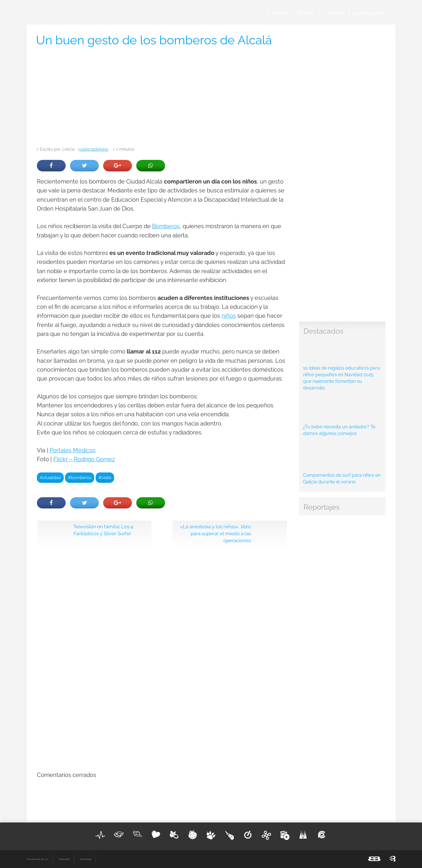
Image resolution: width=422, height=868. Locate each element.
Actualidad (50, 478)
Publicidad (64, 859)
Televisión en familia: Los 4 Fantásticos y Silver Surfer (103, 530)
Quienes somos (370, 13)
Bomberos (166, 226)
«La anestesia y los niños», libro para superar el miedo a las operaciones (215, 534)
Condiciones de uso (38, 859)
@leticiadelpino (94, 149)
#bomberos (80, 478)
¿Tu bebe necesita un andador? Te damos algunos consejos (342, 418)
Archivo (280, 13)
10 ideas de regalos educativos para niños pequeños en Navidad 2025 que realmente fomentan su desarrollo (342, 366)
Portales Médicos (73, 450)
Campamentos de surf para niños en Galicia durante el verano (342, 465)
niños (229, 316)
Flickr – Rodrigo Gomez (84, 459)
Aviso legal (86, 859)
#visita (105, 478)
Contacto (334, 13)
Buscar (306, 13)
